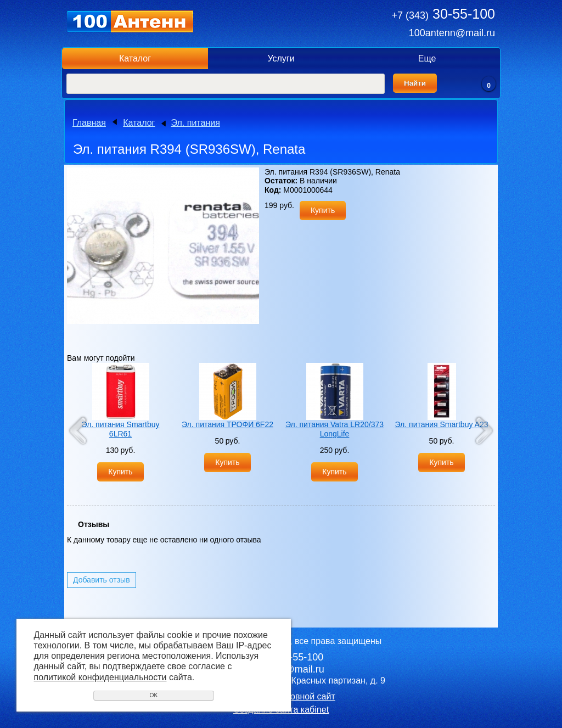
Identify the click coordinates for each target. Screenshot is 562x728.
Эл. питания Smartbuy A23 (442, 424)
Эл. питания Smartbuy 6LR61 (121, 429)
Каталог (135, 58)
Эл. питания (196, 123)
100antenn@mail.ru (452, 33)
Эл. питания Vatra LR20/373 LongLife (335, 429)
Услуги (281, 58)
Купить (323, 210)
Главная (89, 123)
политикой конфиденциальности (100, 677)
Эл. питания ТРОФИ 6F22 (227, 424)
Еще (427, 58)
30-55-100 (443, 14)
